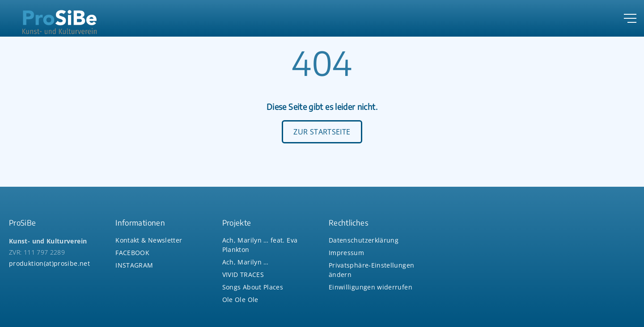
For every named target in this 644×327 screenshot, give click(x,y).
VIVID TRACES (243, 275)
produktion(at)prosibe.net (49, 263)
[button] (371, 287)
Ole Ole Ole (240, 300)
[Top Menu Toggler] (630, 18)
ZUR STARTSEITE (322, 132)
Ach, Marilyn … (246, 262)
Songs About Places (253, 287)
